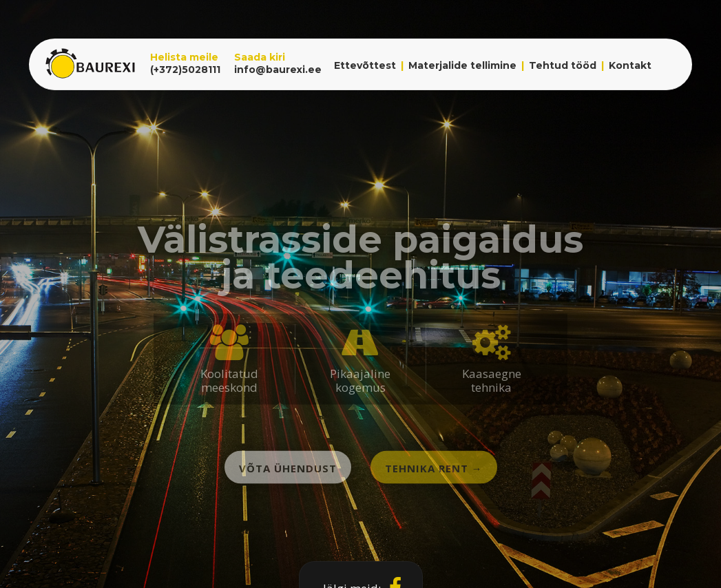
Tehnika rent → (434, 468)
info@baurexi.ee (278, 70)
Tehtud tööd (563, 65)
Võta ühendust (288, 468)
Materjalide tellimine (462, 65)
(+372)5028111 (185, 70)
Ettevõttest (365, 65)
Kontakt (630, 65)
